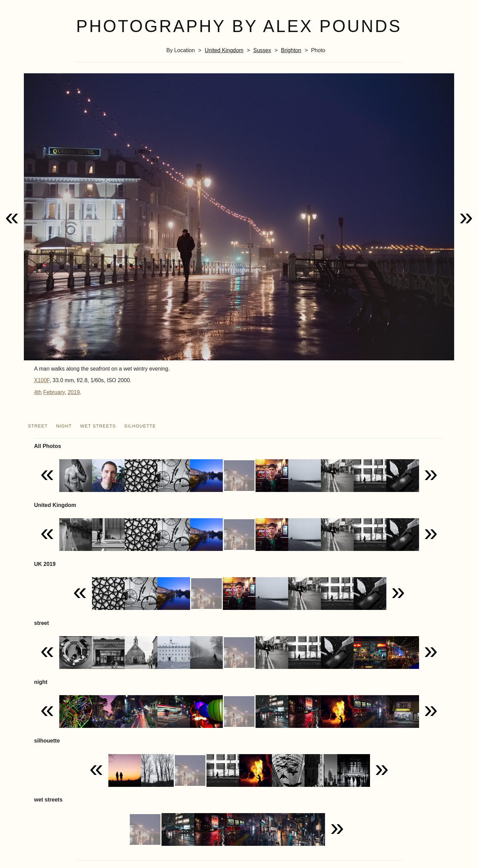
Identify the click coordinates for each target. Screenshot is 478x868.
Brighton (291, 50)
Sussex (262, 50)
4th (38, 392)
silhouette (140, 426)
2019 (74, 392)
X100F (42, 380)
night (64, 426)
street (38, 426)
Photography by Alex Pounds (239, 26)
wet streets (98, 426)
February (54, 392)
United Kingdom (224, 50)
